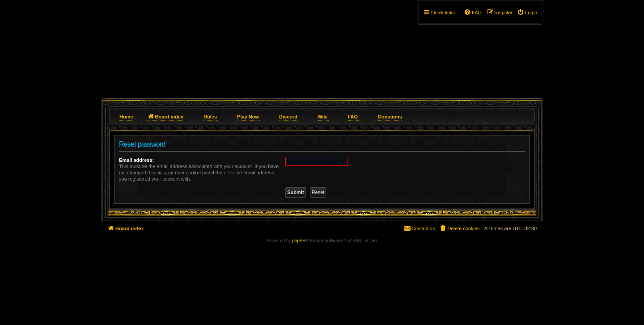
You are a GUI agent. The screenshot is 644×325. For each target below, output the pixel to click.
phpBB (299, 241)
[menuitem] (527, 13)
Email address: (136, 160)
